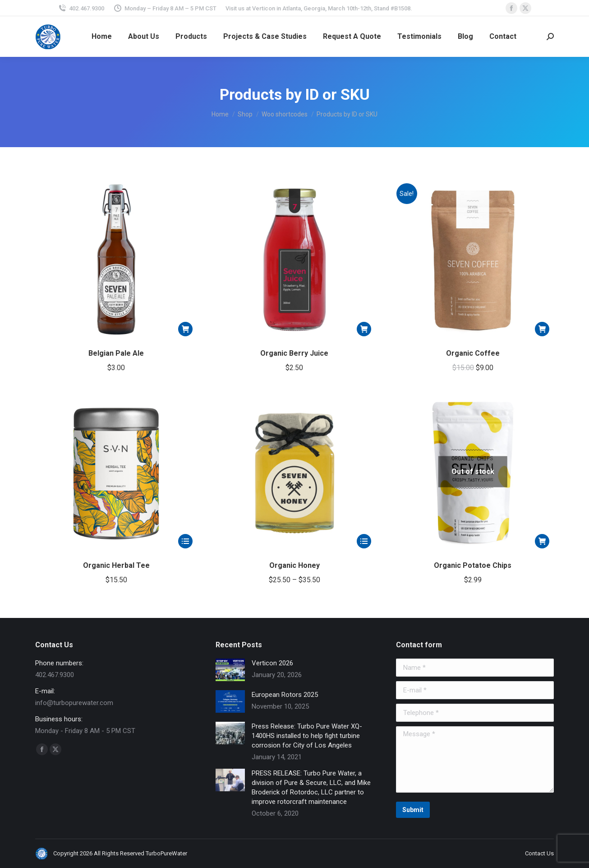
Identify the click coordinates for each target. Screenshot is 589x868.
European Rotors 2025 (285, 695)
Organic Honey (294, 565)
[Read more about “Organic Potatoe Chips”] (542, 541)
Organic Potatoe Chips (473, 565)
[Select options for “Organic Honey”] (364, 541)
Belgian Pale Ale (116, 353)
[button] (185, 329)
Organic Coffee (473, 353)
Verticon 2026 (272, 663)
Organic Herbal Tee (116, 565)
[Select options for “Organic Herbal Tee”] (185, 541)
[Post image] (230, 670)
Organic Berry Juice (294, 353)
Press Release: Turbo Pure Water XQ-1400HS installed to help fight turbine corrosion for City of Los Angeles (307, 736)
